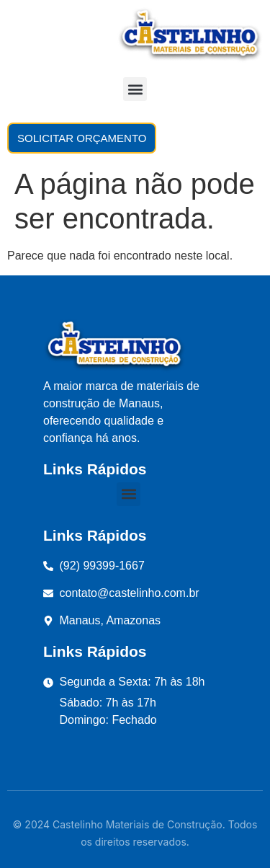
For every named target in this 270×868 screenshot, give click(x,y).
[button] (135, 89)
